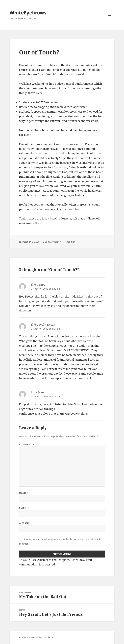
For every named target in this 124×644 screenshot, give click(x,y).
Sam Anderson (53, 242)
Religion (71, 242)
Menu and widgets (110, 19)
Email (24, 508)
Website (24, 523)
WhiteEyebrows (28, 13)
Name (24, 493)
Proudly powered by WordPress (37, 637)
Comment (26, 445)
